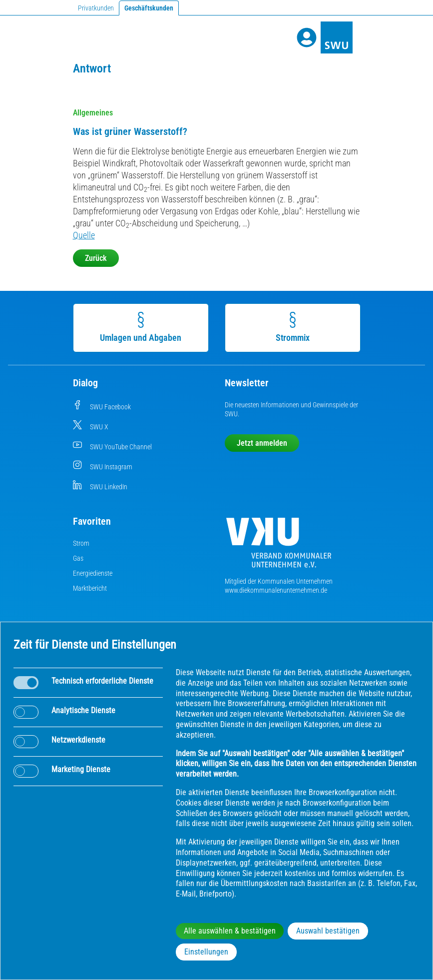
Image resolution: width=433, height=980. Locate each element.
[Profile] (307, 37)
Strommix (293, 327)
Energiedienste (93, 573)
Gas (78, 558)
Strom (81, 543)
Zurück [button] (96, 258)
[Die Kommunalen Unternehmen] (279, 546)
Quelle (84, 235)
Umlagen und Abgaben (142, 327)
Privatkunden (96, 8)
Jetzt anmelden (262, 443)
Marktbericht (90, 588)
